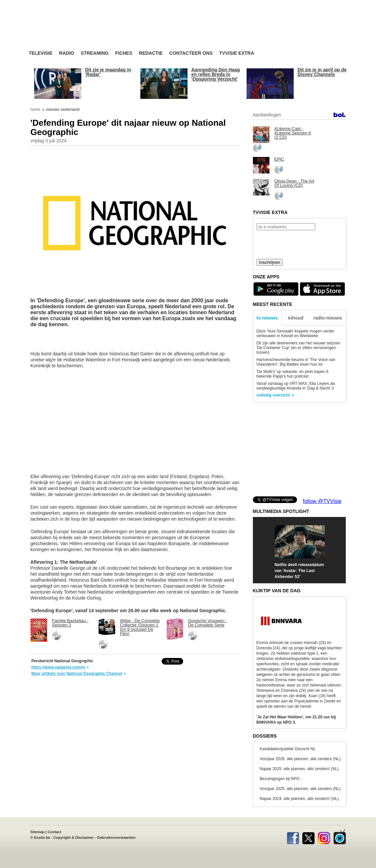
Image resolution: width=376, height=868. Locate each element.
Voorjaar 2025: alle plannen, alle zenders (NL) (300, 789)
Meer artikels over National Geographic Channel (77, 674)
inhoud (296, 318)
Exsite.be (42, 837)
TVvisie (340, 837)
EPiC (279, 159)
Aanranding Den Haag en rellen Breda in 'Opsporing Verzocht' (216, 74)
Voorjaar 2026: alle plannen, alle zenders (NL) (300, 759)
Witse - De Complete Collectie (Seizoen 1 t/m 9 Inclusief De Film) (140, 627)
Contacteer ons (191, 53)
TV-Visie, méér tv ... (82, 30)
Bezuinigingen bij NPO (280, 779)
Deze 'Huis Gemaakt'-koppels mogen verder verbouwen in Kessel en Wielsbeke (296, 333)
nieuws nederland (63, 109)
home (36, 109)
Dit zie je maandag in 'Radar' (108, 72)
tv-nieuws (267, 318)
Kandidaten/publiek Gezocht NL (288, 749)
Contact (55, 832)
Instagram (324, 837)
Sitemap (38, 832)
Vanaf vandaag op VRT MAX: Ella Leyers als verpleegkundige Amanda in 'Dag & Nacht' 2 (296, 386)
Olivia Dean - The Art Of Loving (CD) (294, 183)
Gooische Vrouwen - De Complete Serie (208, 623)
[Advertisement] (251, 32)
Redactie (151, 53)
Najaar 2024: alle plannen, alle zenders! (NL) (299, 799)
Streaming (95, 53)
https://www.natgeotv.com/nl (58, 667)
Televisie (41, 53)
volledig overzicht (273, 395)
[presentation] (299, 244)
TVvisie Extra (237, 53)
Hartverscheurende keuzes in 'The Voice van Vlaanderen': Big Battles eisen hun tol (296, 362)
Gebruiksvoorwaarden (116, 837)
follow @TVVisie (322, 501)
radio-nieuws (328, 318)
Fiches (124, 53)
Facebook (293, 837)
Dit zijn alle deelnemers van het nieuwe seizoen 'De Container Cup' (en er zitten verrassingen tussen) (299, 348)
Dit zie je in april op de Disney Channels (322, 72)
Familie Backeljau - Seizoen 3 (70, 623)
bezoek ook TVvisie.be (324, 5)
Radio (67, 53)
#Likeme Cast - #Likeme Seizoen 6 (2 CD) (293, 133)
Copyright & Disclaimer (74, 837)
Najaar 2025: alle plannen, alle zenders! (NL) (299, 769)
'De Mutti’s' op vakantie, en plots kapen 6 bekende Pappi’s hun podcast (293, 374)
